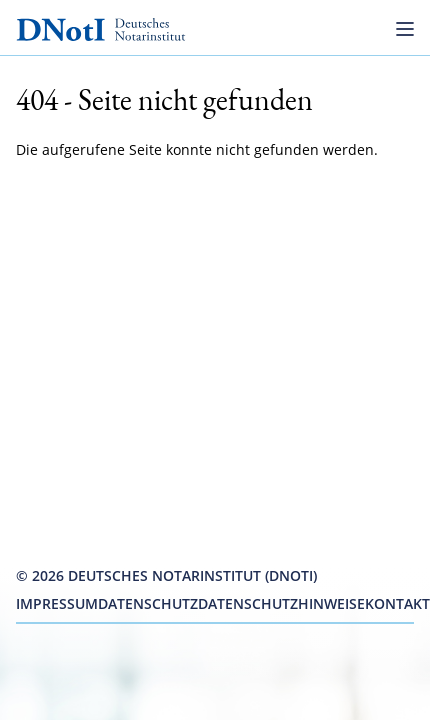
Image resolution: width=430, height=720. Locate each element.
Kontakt (397, 603)
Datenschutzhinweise (281, 603)
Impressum (57, 603)
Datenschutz (148, 603)
